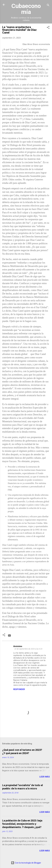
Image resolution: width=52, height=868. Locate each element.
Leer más (45, 777)
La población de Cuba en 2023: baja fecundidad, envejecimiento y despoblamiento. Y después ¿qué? (22, 824)
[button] (48, 28)
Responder (19, 689)
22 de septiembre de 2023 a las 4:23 (28, 649)
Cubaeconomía (26, 9)
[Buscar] (48, 6)
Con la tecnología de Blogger (26, 863)
